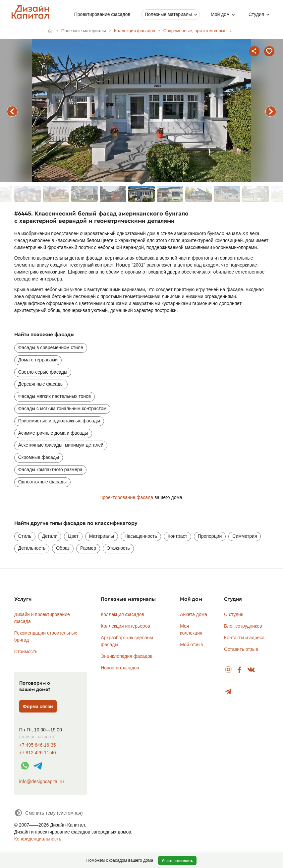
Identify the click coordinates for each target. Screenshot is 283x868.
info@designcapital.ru (42, 781)
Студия (256, 14)
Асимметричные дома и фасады (53, 433)
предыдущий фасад (12, 111)
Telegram (228, 692)
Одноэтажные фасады (42, 482)
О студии (234, 614)
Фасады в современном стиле (51, 347)
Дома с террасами (38, 360)
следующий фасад (271, 111)
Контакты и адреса (244, 638)
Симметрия (245, 536)
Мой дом (220, 14)
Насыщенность (141, 536)
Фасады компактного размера (50, 469)
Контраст (177, 536)
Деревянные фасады (41, 384)
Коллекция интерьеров (125, 626)
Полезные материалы (168, 14)
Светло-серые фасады (43, 372)
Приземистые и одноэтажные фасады (59, 421)
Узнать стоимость (177, 861)
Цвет (73, 536)
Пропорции (210, 536)
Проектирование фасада (126, 497)
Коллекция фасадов (122, 614)
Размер (88, 548)
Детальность (32, 548)
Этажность (118, 548)
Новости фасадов (120, 668)
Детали (50, 536)
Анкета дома (194, 614)
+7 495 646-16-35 (38, 745)
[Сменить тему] (49, 813)
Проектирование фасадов (102, 14)
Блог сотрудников (243, 626)
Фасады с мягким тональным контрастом (62, 408)
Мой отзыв (191, 645)
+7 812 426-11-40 (38, 753)
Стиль (25, 536)
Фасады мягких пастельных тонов (55, 396)
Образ (63, 548)
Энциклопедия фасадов (127, 656)
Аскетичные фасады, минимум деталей (61, 445)
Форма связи (38, 707)
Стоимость (26, 651)
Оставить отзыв (241, 649)
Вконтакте (251, 670)
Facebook (239, 670)
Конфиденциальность (38, 839)
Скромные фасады (39, 457)
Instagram (228, 670)
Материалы (102, 536)
